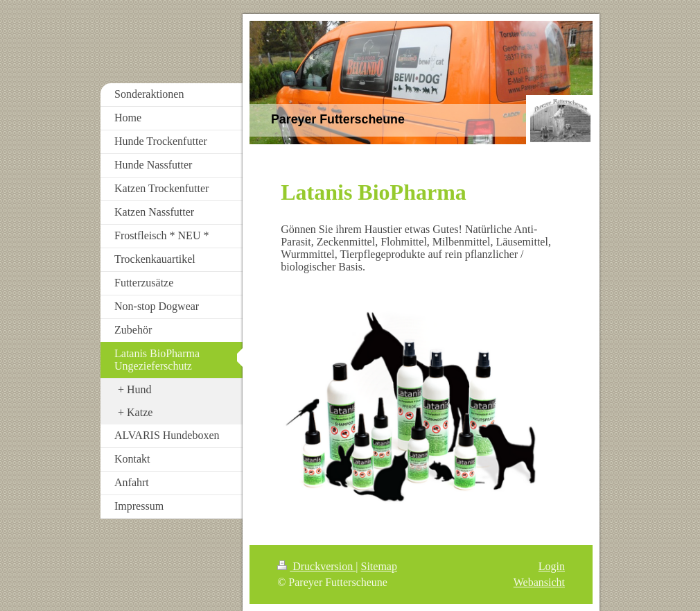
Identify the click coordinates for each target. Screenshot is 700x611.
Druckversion (316, 566)
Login (552, 566)
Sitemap (379, 566)
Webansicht (539, 582)
